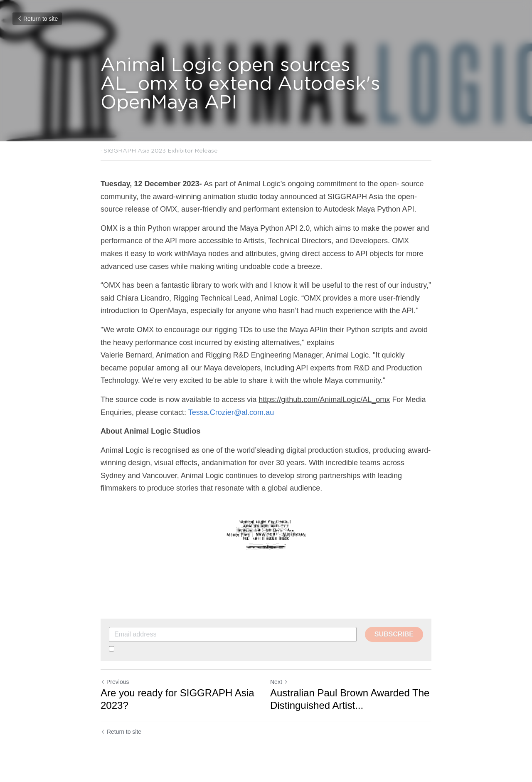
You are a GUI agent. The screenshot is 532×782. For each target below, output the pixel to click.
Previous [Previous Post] (115, 682)
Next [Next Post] (279, 682)
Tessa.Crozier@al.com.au (231, 412)
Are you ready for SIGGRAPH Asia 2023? (177, 699)
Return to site (37, 19)
